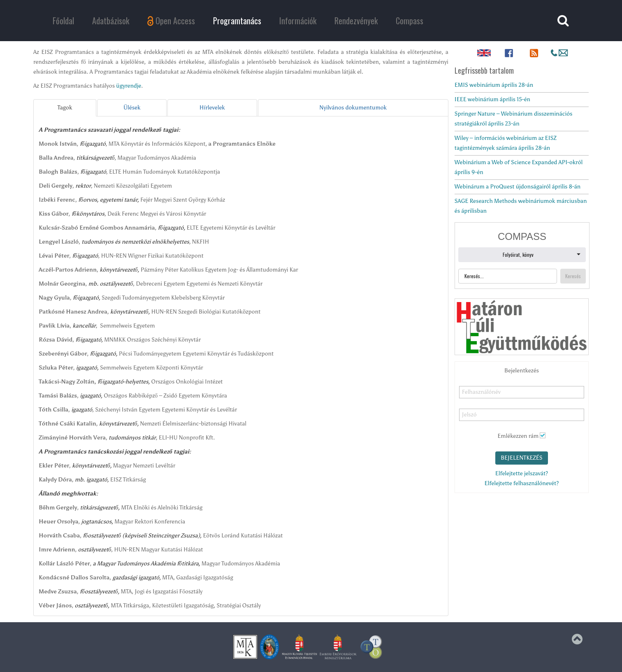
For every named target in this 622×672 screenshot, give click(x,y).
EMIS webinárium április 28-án (494, 85)
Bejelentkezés (522, 458)
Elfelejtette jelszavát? (522, 473)
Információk (298, 21)
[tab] (65, 108)
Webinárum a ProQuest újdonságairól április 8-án (518, 187)
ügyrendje (129, 86)
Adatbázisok (111, 21)
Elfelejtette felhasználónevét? (522, 483)
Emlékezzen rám (518, 436)
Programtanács (237, 21)
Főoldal (63, 21)
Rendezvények (356, 21)
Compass (410, 21)
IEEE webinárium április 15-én (492, 99)
